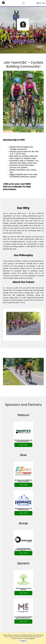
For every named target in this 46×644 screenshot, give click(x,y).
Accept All (23, 641)
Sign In (39, 3)
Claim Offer (23, 445)
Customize (32, 638)
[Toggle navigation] (24, 3)
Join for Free (18, 41)
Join (44, 3)
